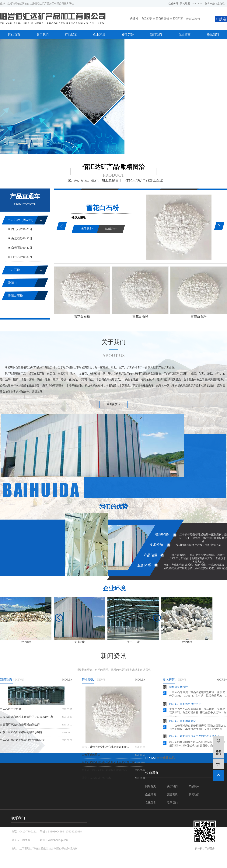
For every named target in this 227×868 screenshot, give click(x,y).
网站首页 (14, 35)
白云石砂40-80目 (22, 257)
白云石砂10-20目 (22, 229)
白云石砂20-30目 (22, 238)
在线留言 (184, 35)
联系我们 (213, 35)
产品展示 (71, 35)
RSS (194, 3)
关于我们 (43, 35)
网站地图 (185, 3)
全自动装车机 (166, 758)
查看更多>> (113, 404)
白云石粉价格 (161, 18)
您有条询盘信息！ (216, 3)
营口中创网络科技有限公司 (137, 866)
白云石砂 (147, 18)
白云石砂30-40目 (22, 248)
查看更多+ (87, 229)
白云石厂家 (176, 18)
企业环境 (99, 35)
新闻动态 (156, 35)
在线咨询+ (111, 229)
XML (200, 3)
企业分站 (173, 3)
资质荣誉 (128, 35)
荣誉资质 (172, 795)
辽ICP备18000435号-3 (141, 863)
